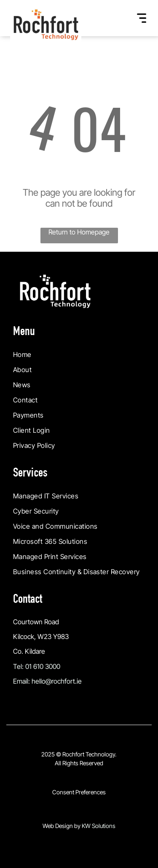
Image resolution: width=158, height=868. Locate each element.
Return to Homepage (79, 232)
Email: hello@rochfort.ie (47, 681)
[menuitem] (79, 354)
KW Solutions (99, 826)
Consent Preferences (79, 792)
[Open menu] (142, 18)
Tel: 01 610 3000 (37, 666)
